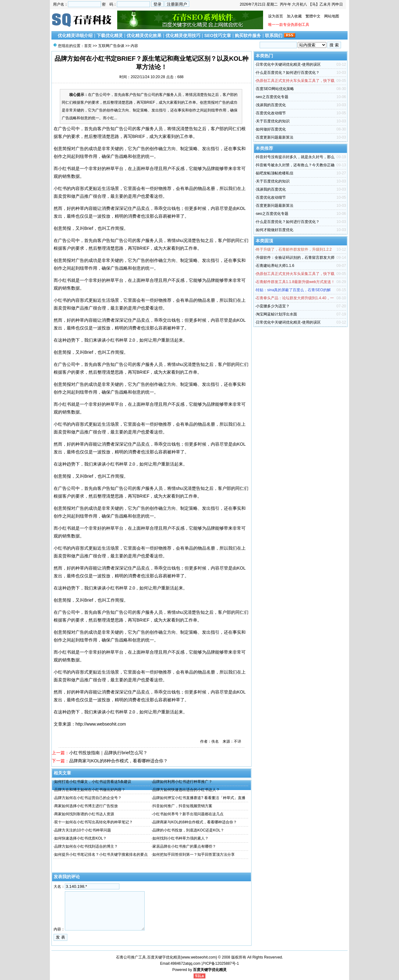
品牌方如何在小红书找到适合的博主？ (86, 846)
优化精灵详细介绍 (75, 36)
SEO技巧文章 (218, 36)
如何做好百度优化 (271, 129)
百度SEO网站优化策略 (275, 89)
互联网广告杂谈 (111, 46)
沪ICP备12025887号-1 (220, 963)
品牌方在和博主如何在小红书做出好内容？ (90, 790)
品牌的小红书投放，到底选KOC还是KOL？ (188, 830)
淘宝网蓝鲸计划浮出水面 (276, 314)
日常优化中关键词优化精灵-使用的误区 (288, 64)
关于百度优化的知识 (273, 121)
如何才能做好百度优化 (275, 230)
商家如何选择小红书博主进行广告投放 (86, 806)
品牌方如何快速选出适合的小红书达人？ (186, 790)
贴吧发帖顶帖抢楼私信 (275, 173)
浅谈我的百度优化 (271, 105)
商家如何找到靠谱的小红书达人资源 (84, 814)
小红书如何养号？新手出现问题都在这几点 (188, 814)
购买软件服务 (248, 36)
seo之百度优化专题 (272, 97)
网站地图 (332, 16)
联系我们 (274, 36)
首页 (88, 46)
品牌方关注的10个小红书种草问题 (82, 830)
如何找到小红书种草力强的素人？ (180, 838)
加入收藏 (294, 16)
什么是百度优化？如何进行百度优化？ (288, 73)
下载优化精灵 (110, 36)
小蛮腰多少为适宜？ (273, 306)
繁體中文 (313, 16)
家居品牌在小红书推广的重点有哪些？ (184, 846)
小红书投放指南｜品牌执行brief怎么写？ (108, 753)
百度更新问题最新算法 (275, 137)
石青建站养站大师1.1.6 (275, 266)
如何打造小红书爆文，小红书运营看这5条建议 (93, 782)
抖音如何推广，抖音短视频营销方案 (182, 806)
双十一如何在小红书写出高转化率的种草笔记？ (94, 822)
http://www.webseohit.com (101, 724)
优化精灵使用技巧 (183, 36)
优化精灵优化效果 (144, 36)
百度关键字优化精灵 (210, 970)
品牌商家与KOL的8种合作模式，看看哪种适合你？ (118, 761)
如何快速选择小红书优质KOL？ (80, 838)
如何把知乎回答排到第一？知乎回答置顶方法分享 (194, 855)
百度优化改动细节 (271, 113)
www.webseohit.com (199, 957)
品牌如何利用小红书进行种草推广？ (182, 782)
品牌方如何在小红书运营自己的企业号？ (88, 798)
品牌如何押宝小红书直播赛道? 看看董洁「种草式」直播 (199, 798)
